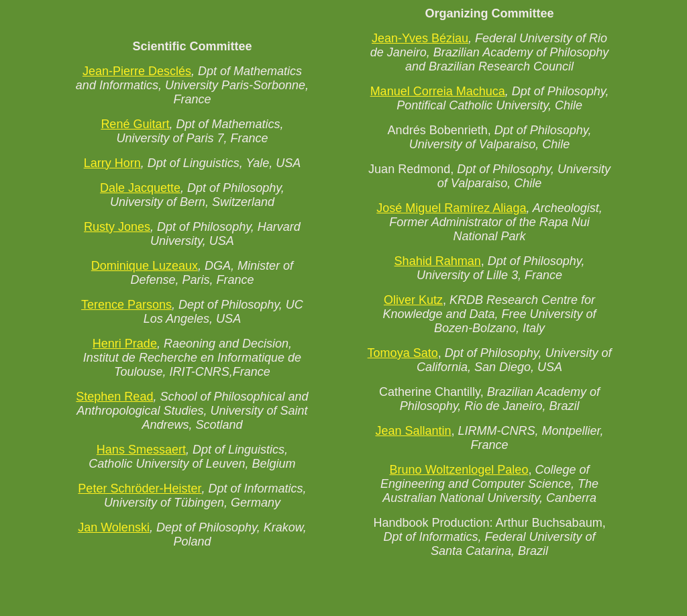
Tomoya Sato (403, 353)
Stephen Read (114, 397)
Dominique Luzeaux (145, 266)
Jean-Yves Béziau (420, 38)
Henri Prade (125, 344)
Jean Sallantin (413, 431)
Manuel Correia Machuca (438, 91)
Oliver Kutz (413, 300)
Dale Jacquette (140, 188)
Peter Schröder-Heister (140, 489)
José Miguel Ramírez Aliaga (451, 208)
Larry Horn (112, 163)
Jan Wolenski (114, 527)
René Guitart (135, 124)
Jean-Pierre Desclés (137, 71)
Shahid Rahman (438, 261)
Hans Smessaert (141, 450)
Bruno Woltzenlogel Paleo (459, 470)
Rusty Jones (117, 227)
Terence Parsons (126, 305)
